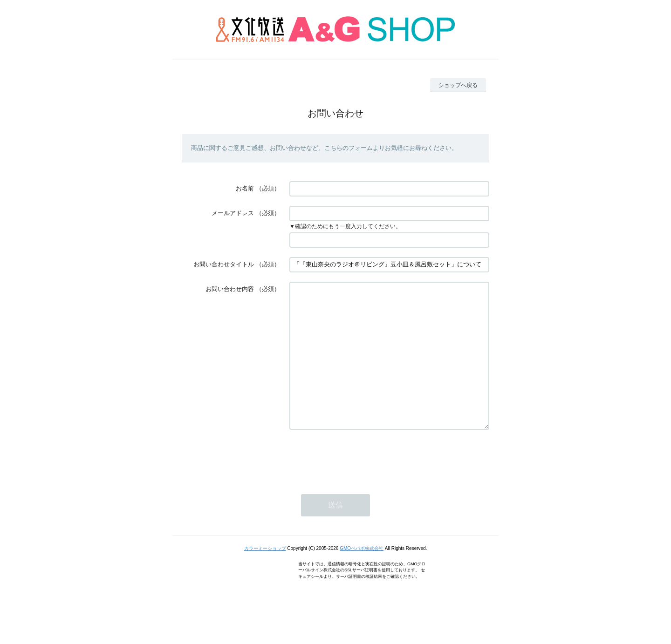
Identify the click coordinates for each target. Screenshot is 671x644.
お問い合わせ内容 (230, 289)
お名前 (245, 188)
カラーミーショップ (265, 576)
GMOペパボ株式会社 (362, 576)
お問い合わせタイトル (224, 264)
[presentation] (360, 485)
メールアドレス (233, 213)
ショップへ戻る (458, 85)
